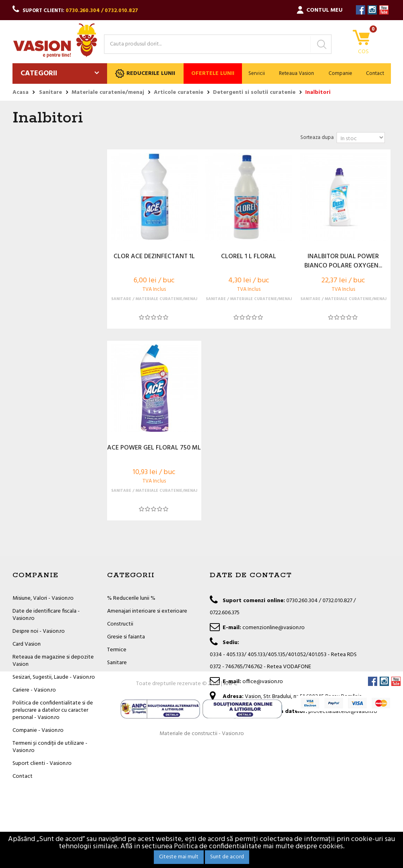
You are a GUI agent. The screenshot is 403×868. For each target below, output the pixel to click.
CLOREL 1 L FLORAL (249, 257)
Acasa (21, 93)
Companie (340, 74)
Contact (375, 74)
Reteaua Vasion (297, 74)
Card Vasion (27, 644)
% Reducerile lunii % (131, 598)
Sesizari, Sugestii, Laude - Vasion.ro (54, 677)
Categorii (39, 74)
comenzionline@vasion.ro (274, 628)
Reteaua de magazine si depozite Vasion (53, 661)
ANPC (230, 805)
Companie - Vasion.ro (38, 730)
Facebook (361, 10)
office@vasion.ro (263, 682)
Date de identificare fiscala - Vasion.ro (46, 615)
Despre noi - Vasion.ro (39, 631)
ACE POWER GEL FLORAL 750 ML (154, 448)
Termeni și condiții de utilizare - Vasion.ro (50, 747)
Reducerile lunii (145, 74)
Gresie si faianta (126, 637)
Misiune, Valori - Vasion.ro (43, 598)
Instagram (372, 10)
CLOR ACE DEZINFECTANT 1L (154, 257)
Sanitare (117, 663)
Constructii (120, 624)
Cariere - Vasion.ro (34, 690)
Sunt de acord (227, 857)
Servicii (257, 74)
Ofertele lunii (213, 74)
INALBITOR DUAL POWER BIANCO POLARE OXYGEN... (343, 261)
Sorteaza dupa (317, 138)
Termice (117, 650)
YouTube (384, 10)
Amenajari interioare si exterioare (147, 611)
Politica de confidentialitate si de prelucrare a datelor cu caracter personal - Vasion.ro (53, 710)
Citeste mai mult (179, 857)
